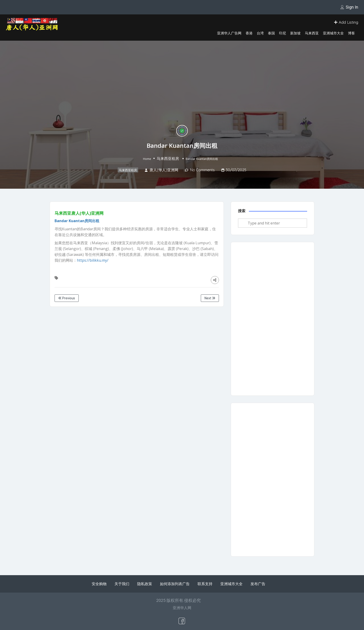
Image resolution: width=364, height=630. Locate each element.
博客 (351, 33)
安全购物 (99, 584)
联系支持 (205, 584)
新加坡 (295, 33)
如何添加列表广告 (175, 584)
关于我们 (122, 584)
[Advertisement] (273, 319)
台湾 (260, 33)
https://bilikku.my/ (93, 260)
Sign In (352, 7)
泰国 (271, 33)
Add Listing (346, 22)
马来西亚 (312, 33)
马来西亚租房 (168, 158)
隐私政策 (145, 584)
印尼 (283, 33)
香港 (249, 33)
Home (147, 159)
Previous (67, 298)
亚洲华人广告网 (229, 33)
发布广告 (258, 584)
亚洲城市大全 (333, 33)
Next (210, 298)
